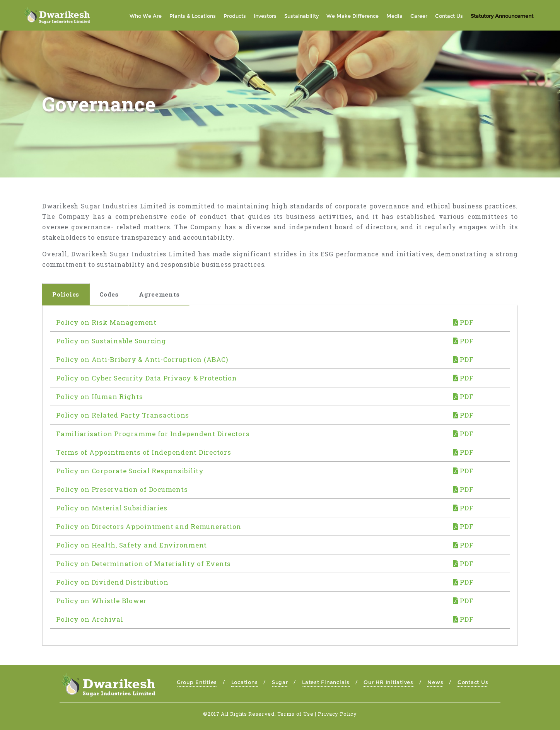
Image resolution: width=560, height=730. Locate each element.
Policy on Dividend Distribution (112, 582)
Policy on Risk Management (106, 322)
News (435, 682)
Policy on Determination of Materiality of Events (143, 564)
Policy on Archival (90, 619)
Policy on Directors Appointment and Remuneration (149, 526)
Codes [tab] (109, 294)
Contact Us (473, 682)
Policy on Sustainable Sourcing (111, 341)
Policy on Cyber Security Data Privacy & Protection (147, 378)
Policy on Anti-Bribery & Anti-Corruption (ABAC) (142, 359)
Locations (245, 682)
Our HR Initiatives (388, 682)
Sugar (280, 682)
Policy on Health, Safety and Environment (131, 545)
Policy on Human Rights (100, 397)
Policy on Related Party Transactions (123, 415)
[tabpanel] (280, 476)
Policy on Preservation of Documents (122, 489)
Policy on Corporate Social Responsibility (130, 471)
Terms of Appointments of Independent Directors (144, 452)
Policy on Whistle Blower (101, 601)
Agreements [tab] (159, 294)
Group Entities (197, 682)
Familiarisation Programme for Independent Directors (153, 434)
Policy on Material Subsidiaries (112, 508)
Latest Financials (326, 682)
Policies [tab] (66, 294)
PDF (463, 322)
